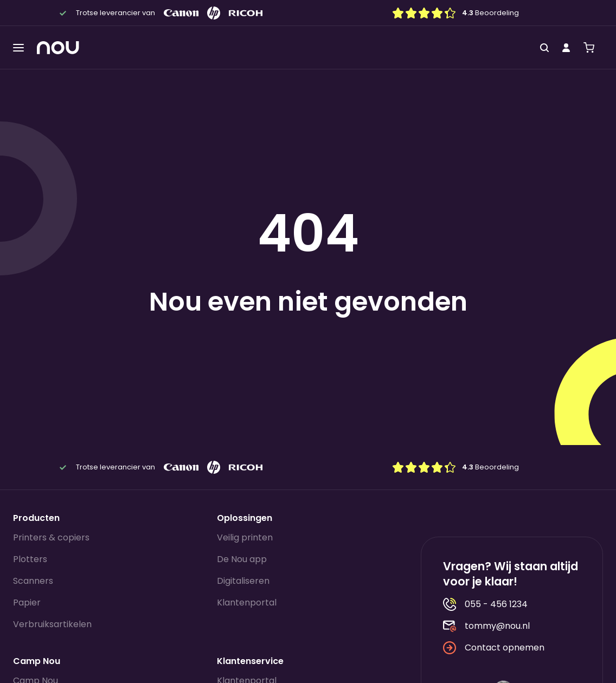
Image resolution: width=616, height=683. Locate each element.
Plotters (30, 559)
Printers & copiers (51, 537)
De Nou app (242, 559)
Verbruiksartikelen (52, 624)
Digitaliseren (243, 581)
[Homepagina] (58, 48)
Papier (27, 603)
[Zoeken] (544, 48)
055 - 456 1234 (485, 604)
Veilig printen (245, 537)
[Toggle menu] (18, 48)
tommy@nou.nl (486, 626)
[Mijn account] (566, 48)
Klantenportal (247, 603)
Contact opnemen (494, 648)
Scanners (33, 581)
